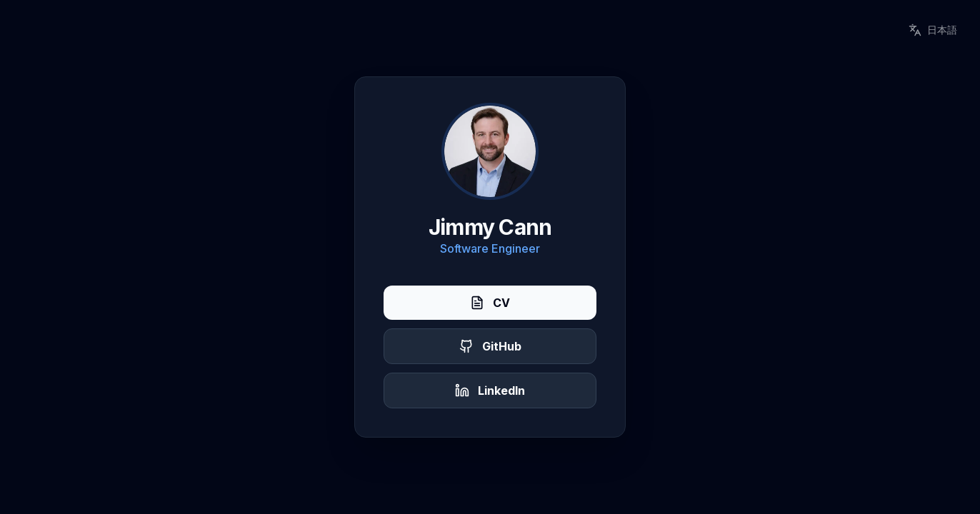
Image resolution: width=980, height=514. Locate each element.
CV (490, 303)
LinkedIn (490, 390)
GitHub (490, 346)
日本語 (933, 30)
